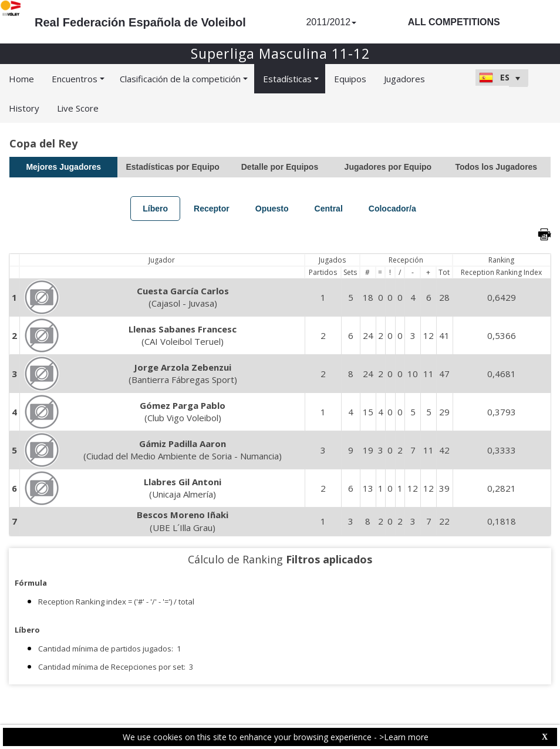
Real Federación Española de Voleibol (140, 22)
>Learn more (404, 737)
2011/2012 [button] (331, 22)
